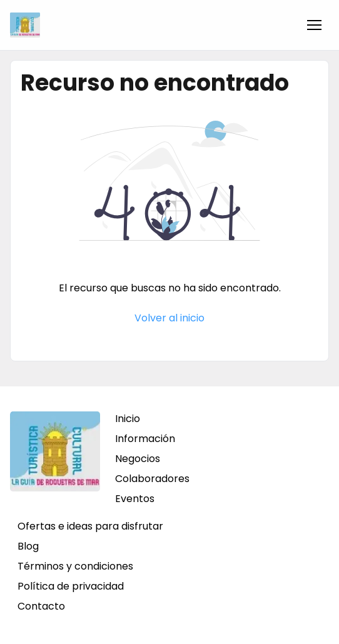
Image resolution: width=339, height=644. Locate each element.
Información (145, 439)
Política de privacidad (71, 586)
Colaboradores (152, 479)
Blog (28, 546)
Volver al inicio (169, 318)
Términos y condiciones (75, 566)
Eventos (135, 499)
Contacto (41, 606)
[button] (314, 25)
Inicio (128, 419)
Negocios (138, 459)
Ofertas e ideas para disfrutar (90, 526)
